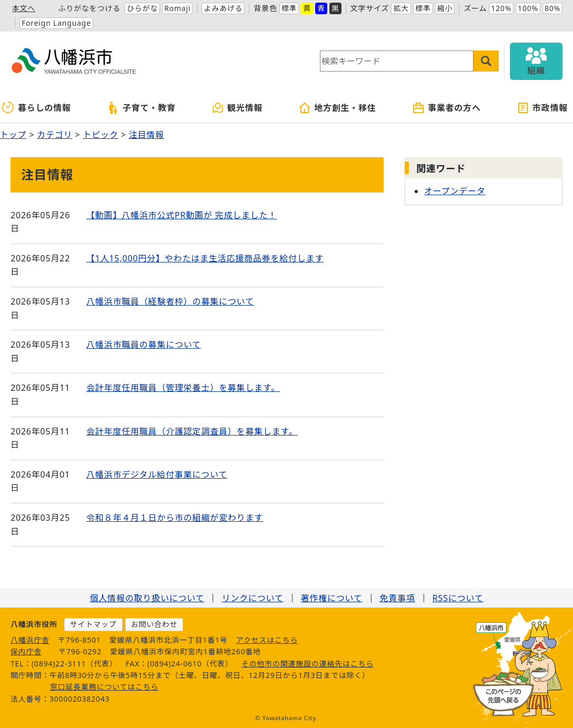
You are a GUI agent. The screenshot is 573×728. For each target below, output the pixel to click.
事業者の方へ (446, 108)
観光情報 (237, 108)
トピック (101, 135)
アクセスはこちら (267, 640)
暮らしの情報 (37, 108)
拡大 (401, 8)
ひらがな (142, 8)
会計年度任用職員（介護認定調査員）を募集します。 (192, 431)
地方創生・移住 (337, 108)
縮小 (445, 8)
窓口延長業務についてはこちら (104, 687)
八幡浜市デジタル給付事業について (157, 474)
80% (552, 8)
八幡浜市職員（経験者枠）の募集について (170, 301)
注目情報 (147, 135)
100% (528, 8)
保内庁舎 (26, 651)
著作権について (332, 598)
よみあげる (223, 8)
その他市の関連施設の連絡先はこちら (308, 664)
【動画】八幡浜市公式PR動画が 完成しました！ (182, 215)
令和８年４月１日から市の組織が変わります (175, 518)
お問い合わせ (154, 624)
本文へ (24, 8)
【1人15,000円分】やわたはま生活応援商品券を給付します (205, 258)
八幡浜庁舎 (30, 640)
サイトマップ (93, 624)
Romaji (177, 8)
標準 (289, 8)
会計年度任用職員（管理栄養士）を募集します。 (183, 388)
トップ (13, 135)
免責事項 (398, 598)
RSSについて (458, 598)
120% (501, 8)
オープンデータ (455, 191)
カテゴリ (54, 135)
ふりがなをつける (89, 8)
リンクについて (252, 598)
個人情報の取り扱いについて (147, 598)
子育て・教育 (141, 108)
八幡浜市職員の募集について (144, 345)
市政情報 (542, 108)
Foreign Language (56, 23)
